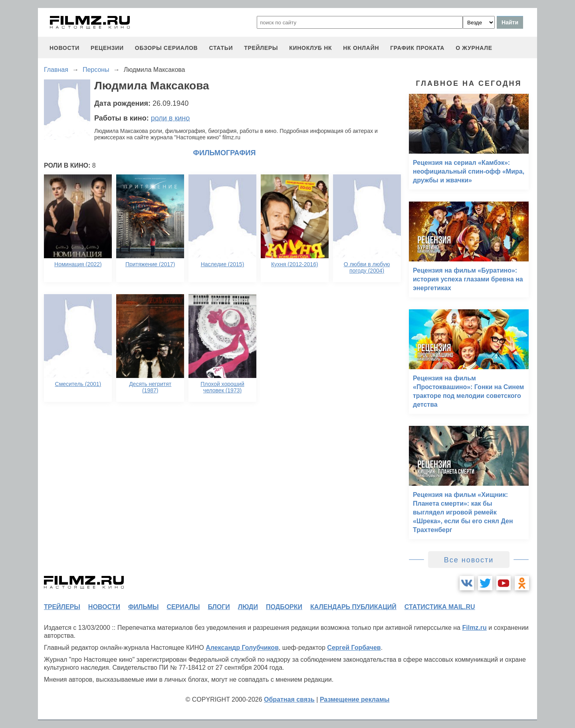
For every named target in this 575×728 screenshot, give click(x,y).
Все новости (469, 560)
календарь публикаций (353, 607)
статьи (221, 48)
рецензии (107, 48)
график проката (417, 48)
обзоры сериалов (167, 48)
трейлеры (261, 48)
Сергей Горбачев (354, 648)
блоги (219, 607)
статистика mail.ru (440, 607)
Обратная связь (289, 699)
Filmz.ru (474, 628)
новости (64, 48)
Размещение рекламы (355, 699)
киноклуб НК (310, 48)
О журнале (474, 48)
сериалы (183, 607)
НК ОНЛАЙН (361, 48)
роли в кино (171, 118)
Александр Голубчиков (242, 648)
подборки (284, 607)
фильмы (143, 607)
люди (248, 607)
